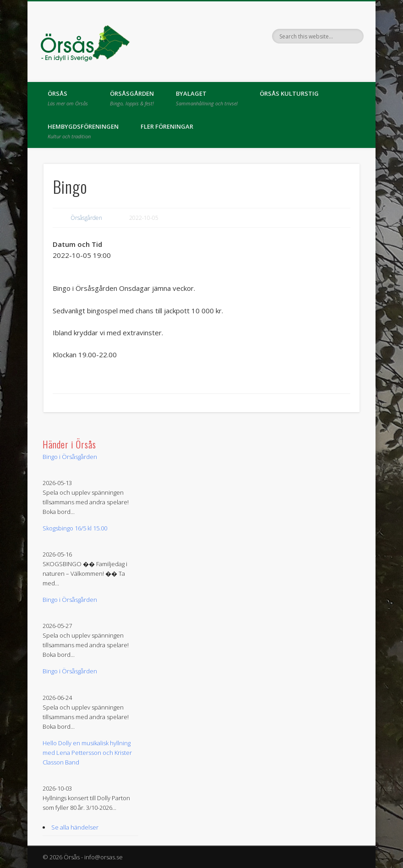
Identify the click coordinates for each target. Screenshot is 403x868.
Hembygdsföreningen (83, 131)
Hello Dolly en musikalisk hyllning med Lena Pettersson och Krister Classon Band (87, 753)
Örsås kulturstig (289, 93)
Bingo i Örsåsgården (70, 457)
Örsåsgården (132, 98)
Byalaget (207, 98)
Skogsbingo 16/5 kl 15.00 (75, 528)
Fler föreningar (167, 126)
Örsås (68, 98)
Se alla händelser (75, 827)
